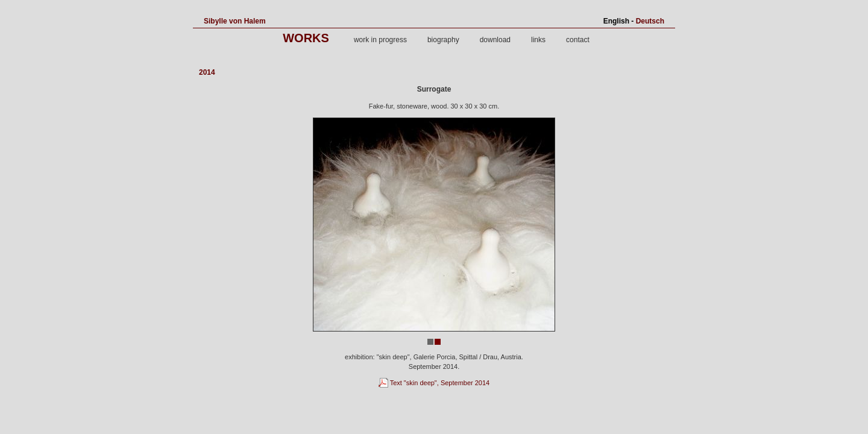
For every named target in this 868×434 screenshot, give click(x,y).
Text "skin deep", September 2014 (434, 383)
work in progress (380, 40)
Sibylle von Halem (235, 21)
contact (578, 40)
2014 (207, 72)
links (538, 40)
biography (443, 40)
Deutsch (650, 21)
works (306, 38)
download (495, 40)
